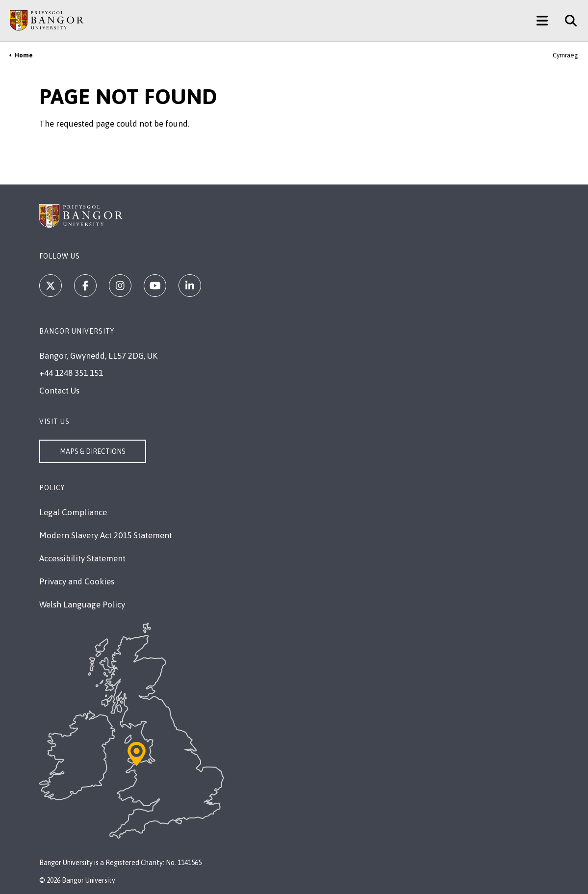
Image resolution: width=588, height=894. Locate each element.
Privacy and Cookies (77, 581)
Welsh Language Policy (82, 605)
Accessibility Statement (82, 558)
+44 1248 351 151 (71, 373)
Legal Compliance (73, 512)
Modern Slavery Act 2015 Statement (106, 535)
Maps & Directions (93, 451)
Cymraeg (565, 55)
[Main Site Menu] (542, 21)
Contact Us (59, 391)
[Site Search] (567, 21)
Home (24, 55)
